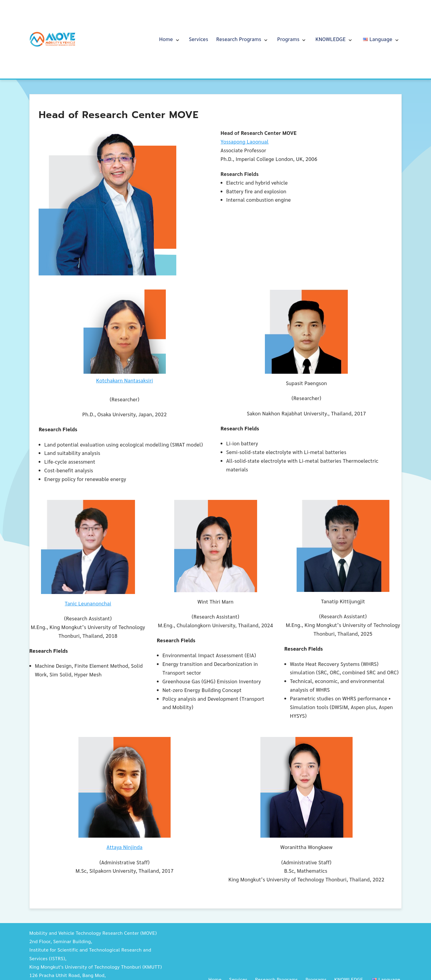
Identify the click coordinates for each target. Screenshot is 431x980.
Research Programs (239, 39)
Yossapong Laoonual (245, 141)
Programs (288, 39)
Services (198, 39)
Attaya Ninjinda (125, 847)
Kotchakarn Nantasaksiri (125, 380)
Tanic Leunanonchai (88, 603)
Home (166, 39)
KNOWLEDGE (331, 39)
